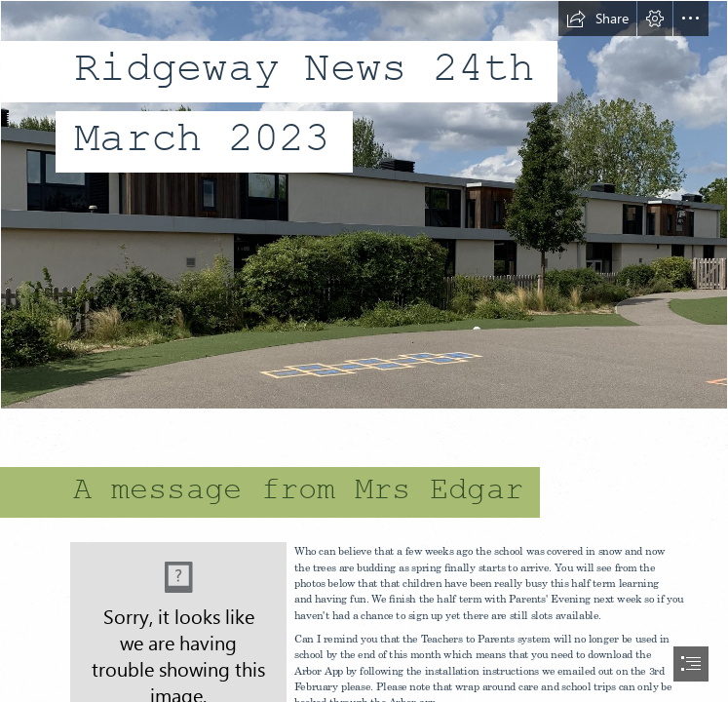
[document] (364, 351)
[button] (597, 19)
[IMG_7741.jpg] (364, 205)
